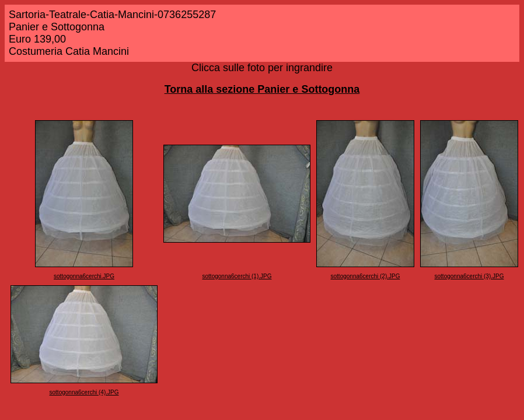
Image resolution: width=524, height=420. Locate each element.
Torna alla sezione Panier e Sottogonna (262, 89)
